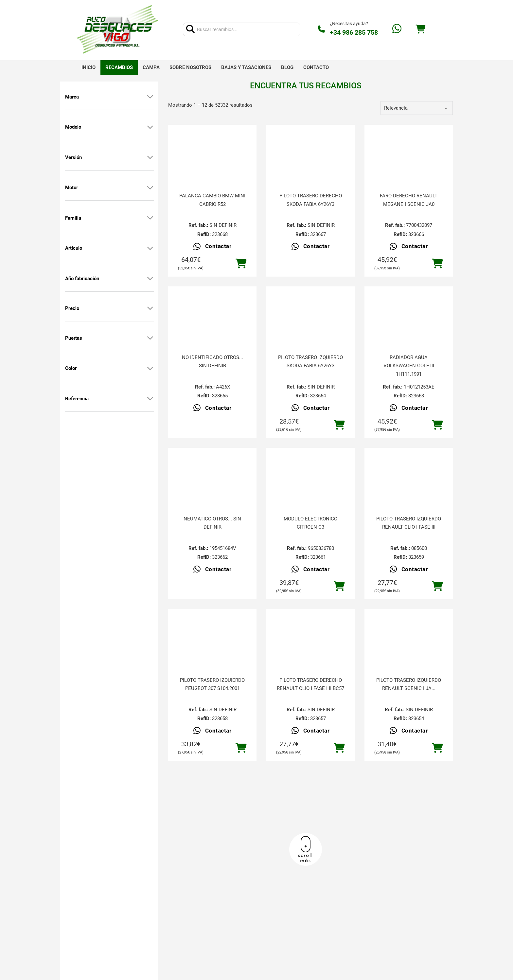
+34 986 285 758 (354, 32)
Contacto (316, 67)
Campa (151, 67)
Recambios (119, 67)
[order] (417, 108)
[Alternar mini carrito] (420, 29)
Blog (287, 67)
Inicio (88, 67)
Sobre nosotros (190, 67)
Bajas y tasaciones (246, 67)
